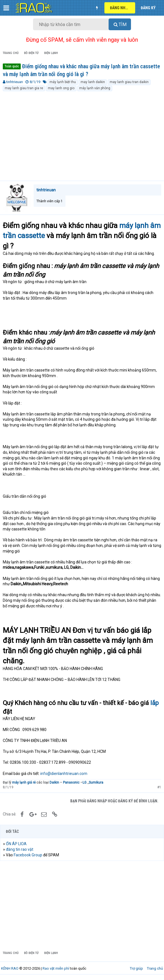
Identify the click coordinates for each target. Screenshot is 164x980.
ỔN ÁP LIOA (16, 844)
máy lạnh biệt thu (63, 82)
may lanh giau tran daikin (129, 82)
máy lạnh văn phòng (95, 88)
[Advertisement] (82, 134)
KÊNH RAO (10, 968)
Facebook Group (28, 855)
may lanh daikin (93, 82)
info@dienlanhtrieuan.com (64, 774)
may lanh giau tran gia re (24, 88)
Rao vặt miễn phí (56, 968)
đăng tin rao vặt (20, 849)
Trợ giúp (136, 968)
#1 (159, 787)
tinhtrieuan (15, 82)
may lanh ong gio (61, 88)
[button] (6, 8)
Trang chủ (155, 968)
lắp (154, 703)
